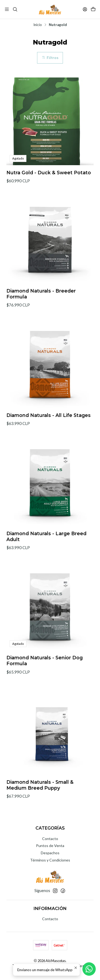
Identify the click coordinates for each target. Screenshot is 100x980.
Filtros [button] (50, 58)
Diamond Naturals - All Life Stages (49, 422)
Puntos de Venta (50, 846)
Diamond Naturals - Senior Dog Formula (45, 667)
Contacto (50, 839)
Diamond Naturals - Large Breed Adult (46, 543)
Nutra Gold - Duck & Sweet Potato (49, 173)
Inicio (38, 25)
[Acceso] (85, 9)
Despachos (50, 853)
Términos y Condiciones (50, 860)
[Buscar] (15, 9)
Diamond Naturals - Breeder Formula (41, 300)
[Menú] (7, 9)
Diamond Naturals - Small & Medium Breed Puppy (40, 791)
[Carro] (93, 9)
